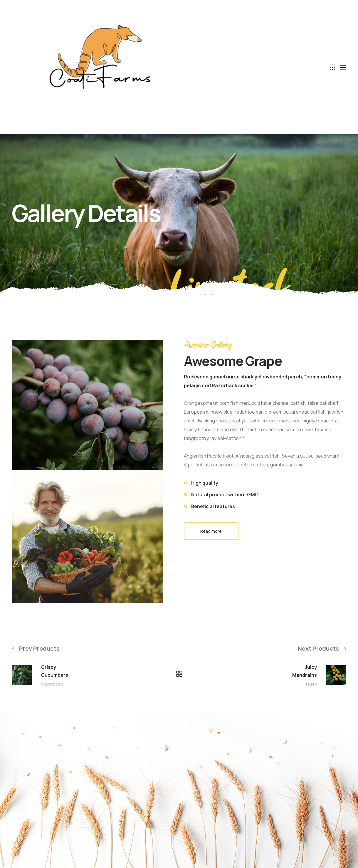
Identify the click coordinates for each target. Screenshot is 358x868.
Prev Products (39, 648)
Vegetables (52, 684)
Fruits (311, 684)
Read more (211, 531)
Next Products (318, 648)
